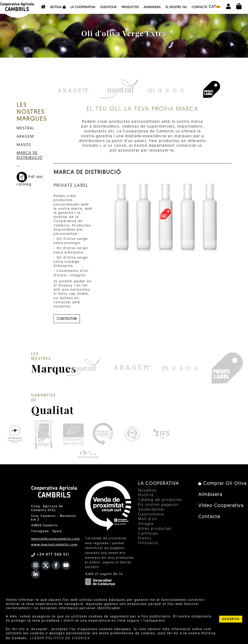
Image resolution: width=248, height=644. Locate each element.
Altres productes (155, 529)
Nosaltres (148, 491)
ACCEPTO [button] (231, 619)
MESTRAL (26, 128)
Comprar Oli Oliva (222, 484)
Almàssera (152, 7)
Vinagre (146, 524)
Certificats (148, 534)
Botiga (58, 7)
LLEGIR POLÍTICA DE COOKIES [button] (60, 638)
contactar (67, 319)
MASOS (24, 145)
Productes (130, 7)
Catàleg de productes (160, 500)
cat (214, 7)
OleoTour (108, 7)
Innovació (148, 543)
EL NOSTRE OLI (176, 7)
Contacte (200, 7)
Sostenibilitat (151, 510)
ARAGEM (25, 137)
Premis (145, 539)
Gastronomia (151, 515)
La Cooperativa (83, 7)
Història (146, 495)
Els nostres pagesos (158, 505)
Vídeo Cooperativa (221, 506)
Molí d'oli (148, 519)
